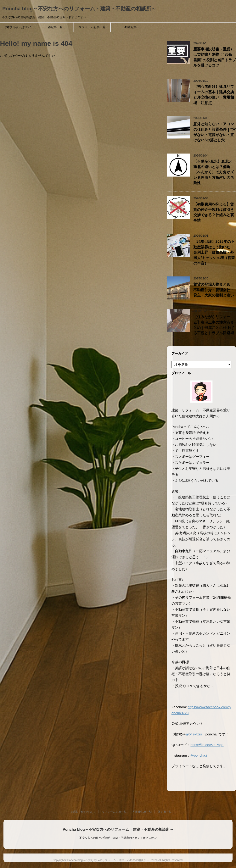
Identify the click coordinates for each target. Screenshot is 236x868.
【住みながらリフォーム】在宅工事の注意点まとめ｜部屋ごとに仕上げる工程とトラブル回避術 (214, 325)
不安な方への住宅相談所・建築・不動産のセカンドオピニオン (118, 838)
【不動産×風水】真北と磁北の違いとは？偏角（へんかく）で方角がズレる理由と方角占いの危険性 (214, 172)
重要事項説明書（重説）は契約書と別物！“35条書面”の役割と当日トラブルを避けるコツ (215, 57)
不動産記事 (129, 27)
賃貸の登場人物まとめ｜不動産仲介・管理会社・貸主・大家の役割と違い (214, 290)
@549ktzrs (194, 734)
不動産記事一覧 (142, 812)
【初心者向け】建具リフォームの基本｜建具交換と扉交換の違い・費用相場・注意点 (214, 95)
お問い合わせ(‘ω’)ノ (18, 27)
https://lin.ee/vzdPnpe (207, 745)
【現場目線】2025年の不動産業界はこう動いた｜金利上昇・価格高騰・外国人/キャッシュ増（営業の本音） (214, 252)
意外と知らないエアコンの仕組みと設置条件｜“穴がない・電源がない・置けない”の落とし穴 (215, 132)
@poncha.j (199, 755)
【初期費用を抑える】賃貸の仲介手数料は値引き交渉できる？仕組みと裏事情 (214, 212)
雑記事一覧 (55, 27)
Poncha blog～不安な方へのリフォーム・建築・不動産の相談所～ (79, 9)
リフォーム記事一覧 (92, 27)
